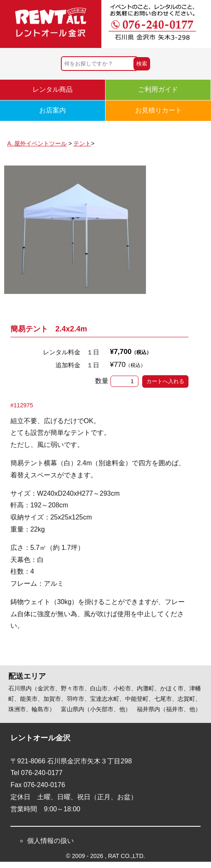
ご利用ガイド (158, 89)
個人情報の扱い (50, 841)
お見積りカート (158, 110)
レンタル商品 (53, 89)
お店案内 (53, 110)
